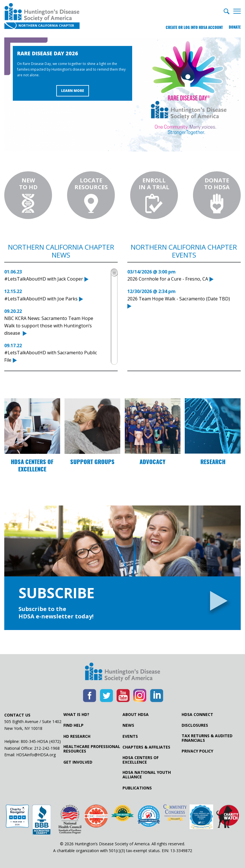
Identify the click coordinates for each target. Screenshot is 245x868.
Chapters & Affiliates (146, 747)
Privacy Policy (197, 751)
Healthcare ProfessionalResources (92, 749)
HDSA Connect (197, 715)
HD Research (77, 736)
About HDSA (136, 715)
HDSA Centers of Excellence (141, 760)
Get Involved (78, 762)
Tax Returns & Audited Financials (207, 738)
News (128, 726)
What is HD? (76, 715)
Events (130, 736)
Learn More (73, 91)
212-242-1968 (47, 748)
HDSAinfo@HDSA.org (36, 755)
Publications (137, 788)
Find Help (73, 726)
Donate (235, 27)
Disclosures (195, 726)
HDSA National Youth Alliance (147, 775)
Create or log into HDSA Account (194, 27)
